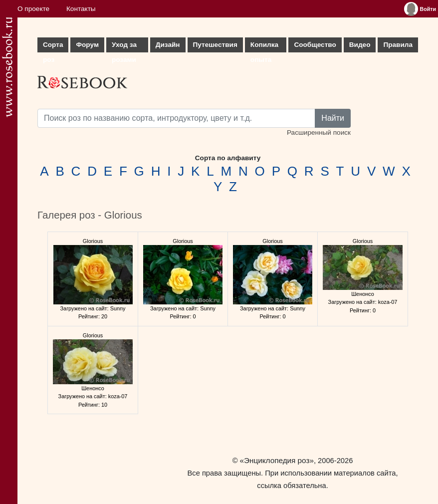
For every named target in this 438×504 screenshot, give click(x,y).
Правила (398, 45)
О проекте (33, 9)
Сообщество (315, 45)
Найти (333, 118)
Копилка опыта (264, 47)
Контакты (81, 9)
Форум (87, 45)
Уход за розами (124, 47)
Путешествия (215, 45)
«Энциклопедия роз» (277, 460)
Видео (360, 45)
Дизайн (168, 45)
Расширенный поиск (319, 132)
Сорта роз (53, 47)
